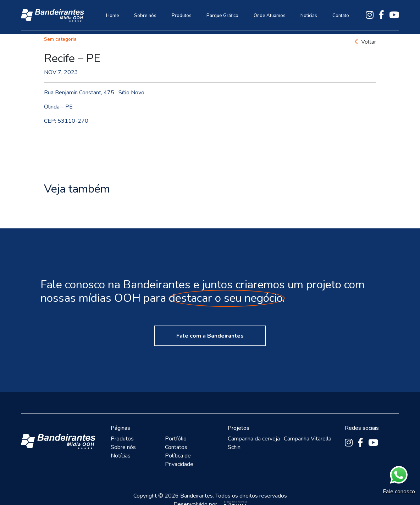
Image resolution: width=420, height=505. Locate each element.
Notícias (309, 16)
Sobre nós (145, 16)
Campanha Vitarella (308, 439)
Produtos (182, 16)
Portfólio (176, 439)
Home (113, 16)
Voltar (365, 42)
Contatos (176, 447)
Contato (341, 16)
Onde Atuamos (270, 16)
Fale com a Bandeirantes (210, 336)
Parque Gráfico (222, 16)
